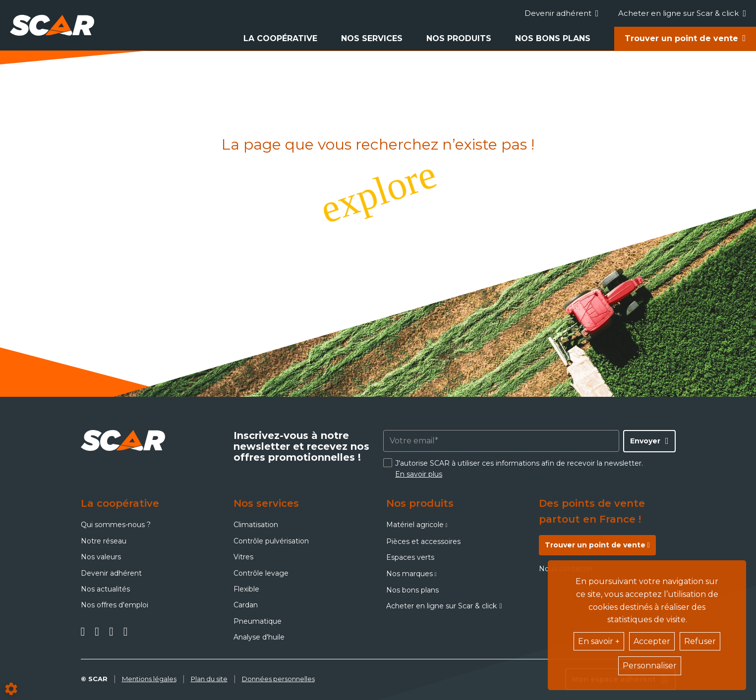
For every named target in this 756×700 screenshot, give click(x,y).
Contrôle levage (261, 573)
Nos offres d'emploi (115, 605)
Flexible (246, 589)
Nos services (372, 38)
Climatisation (256, 525)
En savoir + (599, 641)
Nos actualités (105, 589)
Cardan (246, 605)
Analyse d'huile (259, 637)
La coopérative (280, 38)
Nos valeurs (101, 557)
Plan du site (209, 679)
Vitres (243, 557)
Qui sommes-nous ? (116, 525)
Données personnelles (278, 679)
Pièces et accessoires (423, 541)
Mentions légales (149, 679)
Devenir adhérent (562, 13)
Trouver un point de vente (681, 38)
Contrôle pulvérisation (271, 541)
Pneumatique (258, 621)
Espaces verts (410, 557)
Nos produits (459, 38)
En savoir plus (419, 474)
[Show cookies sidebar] (11, 689)
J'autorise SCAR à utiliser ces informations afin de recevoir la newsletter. (519, 469)
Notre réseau (104, 541)
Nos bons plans (553, 38)
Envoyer (645, 441)
